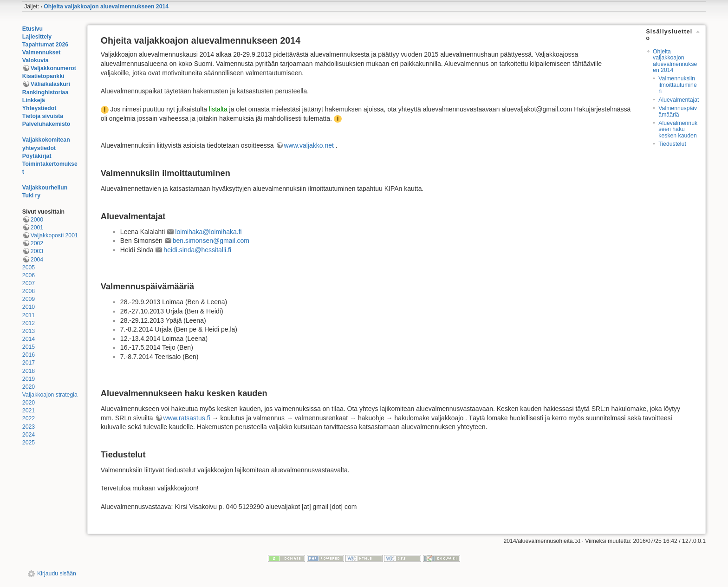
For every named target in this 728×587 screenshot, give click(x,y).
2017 (29, 363)
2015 (29, 347)
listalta (218, 109)
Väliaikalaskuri (50, 84)
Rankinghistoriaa (45, 92)
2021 (29, 411)
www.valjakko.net (309, 145)
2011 (29, 315)
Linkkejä (34, 100)
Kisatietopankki (43, 76)
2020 (29, 387)
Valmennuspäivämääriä (678, 111)
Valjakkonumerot (53, 68)
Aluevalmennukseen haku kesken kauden (678, 129)
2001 (37, 228)
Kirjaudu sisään (57, 574)
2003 (37, 251)
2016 (29, 355)
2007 (29, 283)
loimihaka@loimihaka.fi (208, 232)
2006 (29, 275)
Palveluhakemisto (46, 124)
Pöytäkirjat (37, 156)
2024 (29, 435)
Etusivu (32, 29)
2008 (29, 291)
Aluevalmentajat (679, 100)
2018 (29, 371)
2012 (29, 323)
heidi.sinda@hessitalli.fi (197, 250)
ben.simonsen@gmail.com (211, 241)
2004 (37, 260)
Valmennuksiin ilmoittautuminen (677, 85)
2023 (29, 427)
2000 (37, 220)
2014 (29, 339)
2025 (29, 443)
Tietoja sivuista (43, 116)
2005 (29, 267)
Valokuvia (36, 60)
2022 (29, 418)
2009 (29, 299)
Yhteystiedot (39, 108)
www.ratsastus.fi (187, 418)
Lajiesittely (37, 37)
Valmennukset (41, 52)
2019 (29, 379)
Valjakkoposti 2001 (54, 235)
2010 (29, 307)
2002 (37, 243)
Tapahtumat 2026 (45, 45)
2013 (29, 331)
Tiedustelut (672, 144)
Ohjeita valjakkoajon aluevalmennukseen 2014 (106, 7)
